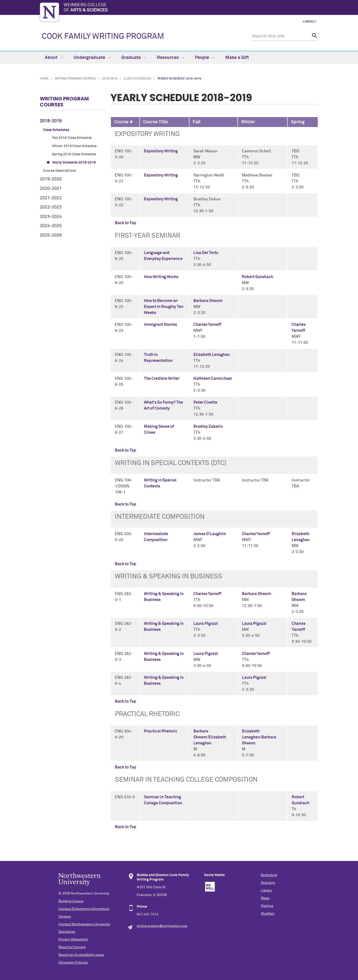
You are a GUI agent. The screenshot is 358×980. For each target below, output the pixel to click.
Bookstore (269, 875)
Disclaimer (67, 932)
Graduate (134, 58)
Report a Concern (72, 947)
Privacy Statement (73, 939)
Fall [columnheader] (197, 122)
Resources (171, 58)
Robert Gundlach (257, 277)
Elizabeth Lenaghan (212, 355)
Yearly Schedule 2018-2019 (74, 163)
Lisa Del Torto (206, 253)
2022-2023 (51, 207)
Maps (265, 898)
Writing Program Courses (75, 79)
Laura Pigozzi (206, 624)
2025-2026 (51, 235)
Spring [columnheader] (298, 122)
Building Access (71, 901)
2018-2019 (110, 79)
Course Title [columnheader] (156, 122)
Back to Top (126, 223)
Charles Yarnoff (207, 325)
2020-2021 (51, 189)
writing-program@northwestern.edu (162, 926)
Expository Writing (161, 151)
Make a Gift (237, 58)
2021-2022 (51, 198)
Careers (65, 917)
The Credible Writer (162, 379)
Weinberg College (191, 8)
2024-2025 (51, 226)
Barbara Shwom (208, 301)
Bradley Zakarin (208, 426)
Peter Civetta (205, 402)
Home (44, 79)
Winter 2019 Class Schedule (74, 146)
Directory (268, 883)
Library (266, 891)
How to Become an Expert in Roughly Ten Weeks (164, 307)
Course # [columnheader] (124, 122)
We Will (210, 887)
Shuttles (268, 914)
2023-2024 (51, 217)
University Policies (73, 963)
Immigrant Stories (160, 325)
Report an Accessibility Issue (81, 955)
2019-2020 (51, 179)
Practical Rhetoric (161, 731)
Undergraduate (92, 58)
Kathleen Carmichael (213, 379)
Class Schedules (137, 79)
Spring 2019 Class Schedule (74, 154)
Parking (267, 906)
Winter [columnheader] (248, 122)
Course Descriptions (59, 171)
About (54, 58)
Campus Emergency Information (84, 909)
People (205, 58)
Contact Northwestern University (84, 924)
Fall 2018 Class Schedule (72, 138)
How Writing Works (161, 277)
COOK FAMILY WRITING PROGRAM (103, 37)
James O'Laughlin (210, 534)
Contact (310, 22)
